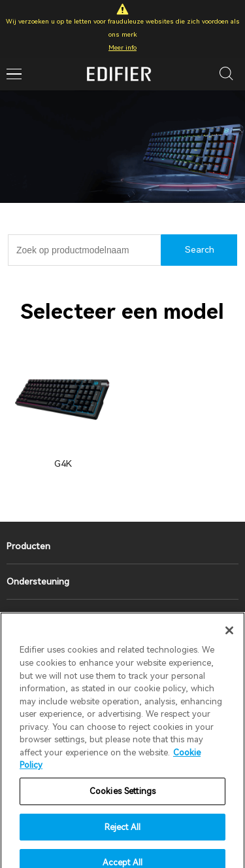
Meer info (122, 47)
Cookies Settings (122, 801)
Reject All (122, 836)
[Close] (229, 640)
